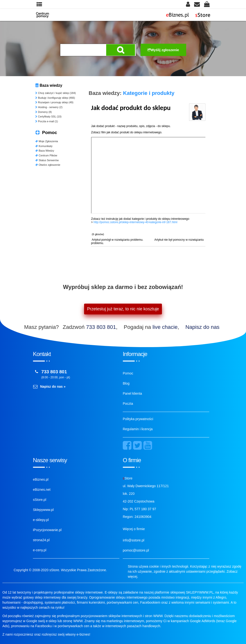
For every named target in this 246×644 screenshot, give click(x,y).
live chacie (165, 327)
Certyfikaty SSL (48, 117)
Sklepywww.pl (43, 510)
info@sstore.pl (134, 540)
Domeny (43, 112)
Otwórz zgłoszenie (48, 165)
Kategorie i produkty (149, 93)
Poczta (128, 404)
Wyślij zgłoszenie (163, 50)
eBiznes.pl (41, 479)
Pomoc (128, 373)
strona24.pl (41, 540)
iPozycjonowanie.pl (47, 530)
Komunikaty (44, 146)
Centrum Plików (46, 155)
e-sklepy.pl (41, 520)
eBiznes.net (42, 490)
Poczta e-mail (47, 121)
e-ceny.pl (40, 550)
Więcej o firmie (134, 529)
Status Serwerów (47, 160)
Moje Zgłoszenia (47, 141)
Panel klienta (132, 393)
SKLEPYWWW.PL (200, 592)
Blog (126, 383)
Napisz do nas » (53, 386)
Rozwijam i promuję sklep (54, 102)
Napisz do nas (203, 327)
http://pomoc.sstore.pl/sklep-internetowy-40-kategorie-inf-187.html (135, 222)
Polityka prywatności (138, 419)
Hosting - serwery (49, 107)
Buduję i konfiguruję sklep (55, 98)
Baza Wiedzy (45, 151)
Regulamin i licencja (138, 429)
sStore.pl (40, 500)
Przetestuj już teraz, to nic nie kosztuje (123, 309)
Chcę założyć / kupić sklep (56, 93)
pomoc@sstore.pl (136, 550)
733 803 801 (101, 327)
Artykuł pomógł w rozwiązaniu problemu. (118, 240)
